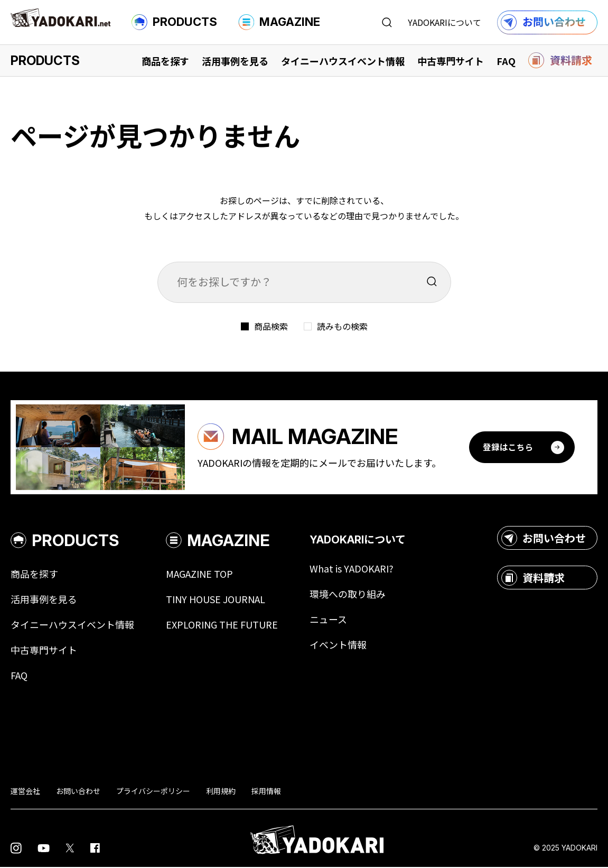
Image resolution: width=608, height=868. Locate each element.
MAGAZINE (279, 22)
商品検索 (271, 326)
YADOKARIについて (445, 22)
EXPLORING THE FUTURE (222, 626)
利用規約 (221, 792)
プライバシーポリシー (153, 792)
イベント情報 (338, 646)
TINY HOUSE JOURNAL (216, 601)
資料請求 (533, 579)
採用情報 (266, 792)
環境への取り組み (348, 595)
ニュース (328, 621)
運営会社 (25, 792)
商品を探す (165, 61)
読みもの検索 (342, 326)
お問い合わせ (544, 539)
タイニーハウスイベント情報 (343, 61)
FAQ (506, 61)
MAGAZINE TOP (199, 575)
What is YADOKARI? (352, 570)
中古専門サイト (451, 61)
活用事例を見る (235, 61)
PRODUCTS (174, 22)
